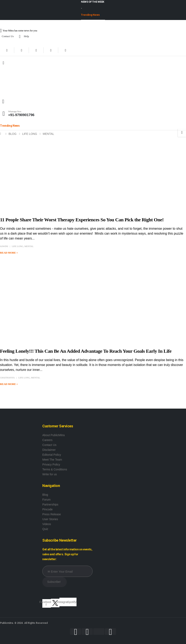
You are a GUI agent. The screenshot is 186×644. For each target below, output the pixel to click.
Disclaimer (49, 450)
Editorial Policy (52, 455)
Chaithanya (7, 378)
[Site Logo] (25, 83)
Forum (46, 500)
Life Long (18, 246)
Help (23, 37)
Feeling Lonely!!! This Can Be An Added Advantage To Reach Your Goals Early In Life (86, 351)
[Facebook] (7, 50)
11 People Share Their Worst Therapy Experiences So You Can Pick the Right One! (82, 220)
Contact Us (8, 36)
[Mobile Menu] (3, 63)
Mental (29, 246)
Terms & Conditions (55, 469)
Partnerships (50, 504)
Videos (47, 524)
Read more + (9, 253)
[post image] (93, 174)
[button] (3, 102)
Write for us (50, 474)
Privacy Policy (51, 464)
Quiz (45, 529)
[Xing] (66, 50)
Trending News (90, 15)
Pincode (48, 509)
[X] (22, 50)
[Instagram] (51, 50)
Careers (47, 440)
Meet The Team (52, 460)
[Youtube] (36, 50)
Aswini (4, 246)
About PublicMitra (54, 435)
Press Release (52, 514)
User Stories (50, 519)
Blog (45, 495)
